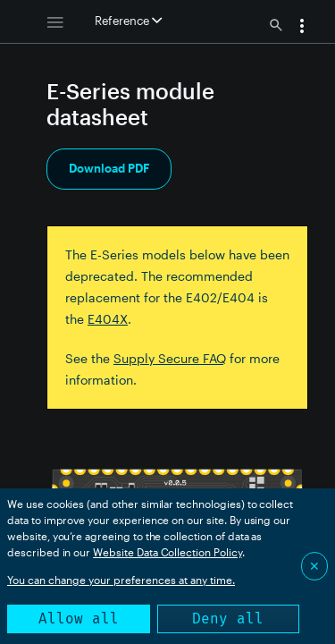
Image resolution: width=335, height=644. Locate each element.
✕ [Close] (314, 566)
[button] (302, 28)
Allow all (79, 619)
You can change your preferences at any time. (121, 580)
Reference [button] (128, 21)
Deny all (228, 619)
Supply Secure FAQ (170, 358)
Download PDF (109, 168)
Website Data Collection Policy (167, 552)
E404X (108, 319)
